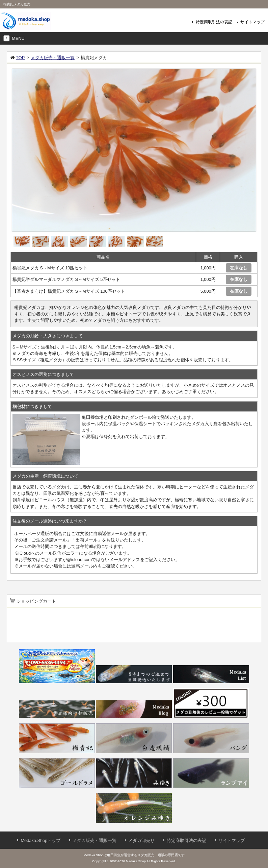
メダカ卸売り (141, 840)
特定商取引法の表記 (214, 22)
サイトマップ (252, 22)
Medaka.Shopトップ (41, 840)
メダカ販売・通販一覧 (95, 840)
